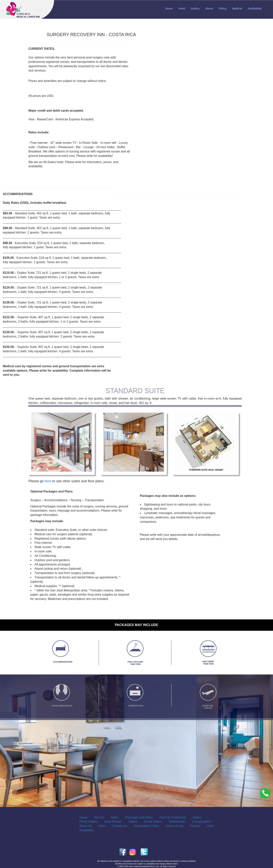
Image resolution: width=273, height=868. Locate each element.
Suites (197, 817)
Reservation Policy (146, 826)
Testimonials (177, 822)
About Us (86, 826)
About (209, 9)
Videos (133, 822)
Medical (237, 9)
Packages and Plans (139, 817)
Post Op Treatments (173, 817)
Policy (223, 9)
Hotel (182, 9)
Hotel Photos (113, 822)
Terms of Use (174, 826)
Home (169, 9)
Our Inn (99, 817)
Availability (255, 9)
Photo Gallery (89, 822)
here (48, 481)
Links (210, 826)
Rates (115, 817)
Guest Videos (153, 822)
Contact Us (120, 826)
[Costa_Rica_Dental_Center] (265, 793)
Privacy (195, 826)
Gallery (195, 9)
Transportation (202, 822)
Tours (102, 826)
